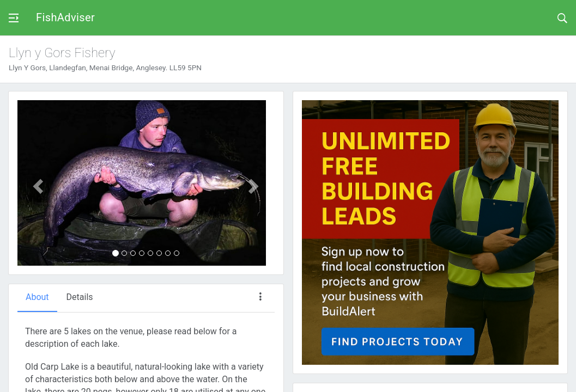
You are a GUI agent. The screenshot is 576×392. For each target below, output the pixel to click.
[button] (37, 183)
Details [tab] (80, 297)
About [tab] (37, 297)
